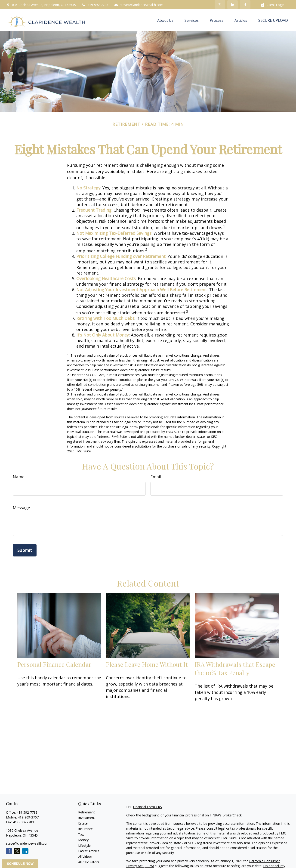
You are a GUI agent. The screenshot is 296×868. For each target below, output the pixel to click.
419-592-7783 (95, 5)
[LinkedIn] (233, 5)
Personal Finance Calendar (54, 664)
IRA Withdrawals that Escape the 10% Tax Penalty (235, 668)
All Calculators (89, 862)
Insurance (85, 829)
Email (156, 477)
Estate (83, 823)
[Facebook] (245, 5)
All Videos (85, 857)
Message (21, 508)
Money (83, 840)
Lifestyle (84, 845)
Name (19, 477)
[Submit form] (25, 550)
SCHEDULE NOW (20, 864)
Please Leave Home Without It (147, 664)
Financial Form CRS (147, 807)
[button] (165, 20)
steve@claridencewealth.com (139, 5)
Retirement (86, 812)
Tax (81, 834)
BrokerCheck (232, 815)
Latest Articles (89, 851)
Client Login (273, 5)
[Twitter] (220, 5)
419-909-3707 (28, 817)
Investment (87, 818)
